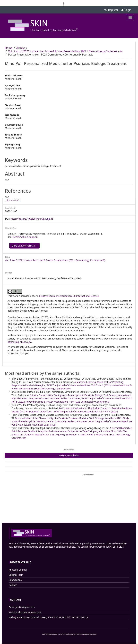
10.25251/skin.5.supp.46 (24, 237)
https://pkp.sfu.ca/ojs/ (19, 342)
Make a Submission (69, 455)
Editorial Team (16, 575)
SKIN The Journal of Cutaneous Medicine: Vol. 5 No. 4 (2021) (86, 412)
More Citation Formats (24, 246)
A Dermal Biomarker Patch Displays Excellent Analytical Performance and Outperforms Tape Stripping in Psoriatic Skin (72, 430)
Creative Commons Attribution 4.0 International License (69, 296)
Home (9, 48)
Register (111, 10)
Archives (22, 48)
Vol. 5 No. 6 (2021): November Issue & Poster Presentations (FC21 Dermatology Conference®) (65, 51)
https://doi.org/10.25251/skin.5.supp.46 (32, 219)
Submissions (15, 580)
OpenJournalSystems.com (86, 634)
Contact (13, 585)
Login (126, 10)
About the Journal (18, 570)
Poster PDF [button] (14, 200)
